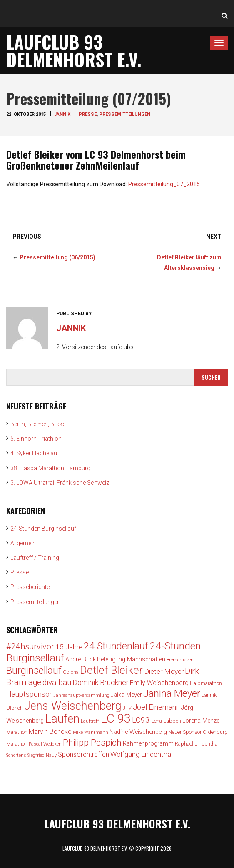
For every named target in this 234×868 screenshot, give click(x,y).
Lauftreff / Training (35, 558)
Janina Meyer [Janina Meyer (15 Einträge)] (172, 693)
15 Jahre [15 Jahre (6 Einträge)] (69, 647)
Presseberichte (30, 587)
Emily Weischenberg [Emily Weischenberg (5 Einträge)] (159, 683)
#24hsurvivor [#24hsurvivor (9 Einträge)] (30, 647)
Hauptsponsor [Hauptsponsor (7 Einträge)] (29, 694)
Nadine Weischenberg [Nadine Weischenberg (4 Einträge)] (138, 732)
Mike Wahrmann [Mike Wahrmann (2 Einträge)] (91, 732)
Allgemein (23, 543)
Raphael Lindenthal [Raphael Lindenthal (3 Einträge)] (197, 744)
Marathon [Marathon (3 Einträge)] (17, 732)
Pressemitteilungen (125, 114)
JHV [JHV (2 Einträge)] (127, 708)
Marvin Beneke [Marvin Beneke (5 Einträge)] (50, 732)
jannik (62, 114)
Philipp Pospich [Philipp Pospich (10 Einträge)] (92, 743)
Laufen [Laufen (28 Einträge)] (62, 719)
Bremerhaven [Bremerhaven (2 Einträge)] (180, 660)
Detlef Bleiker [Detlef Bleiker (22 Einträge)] (111, 670)
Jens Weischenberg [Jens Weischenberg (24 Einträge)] (73, 706)
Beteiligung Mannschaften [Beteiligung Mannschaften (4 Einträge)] (131, 660)
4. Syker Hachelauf (35, 453)
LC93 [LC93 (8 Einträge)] (141, 720)
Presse (88, 114)
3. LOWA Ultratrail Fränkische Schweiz (60, 483)
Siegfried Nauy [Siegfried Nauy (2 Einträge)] (42, 755)
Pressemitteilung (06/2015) (57, 257)
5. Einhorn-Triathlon (36, 439)
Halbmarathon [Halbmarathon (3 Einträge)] (206, 683)
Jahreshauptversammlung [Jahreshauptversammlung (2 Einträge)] (81, 695)
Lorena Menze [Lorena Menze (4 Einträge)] (201, 721)
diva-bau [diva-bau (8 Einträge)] (57, 682)
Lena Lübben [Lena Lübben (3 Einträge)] (166, 721)
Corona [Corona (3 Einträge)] (71, 672)
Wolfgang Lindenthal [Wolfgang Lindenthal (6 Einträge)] (141, 754)
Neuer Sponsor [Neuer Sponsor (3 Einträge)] (185, 732)
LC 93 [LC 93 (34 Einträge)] (116, 718)
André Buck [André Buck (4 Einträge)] (81, 660)
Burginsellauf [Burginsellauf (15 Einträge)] (34, 671)
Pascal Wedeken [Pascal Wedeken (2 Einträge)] (45, 744)
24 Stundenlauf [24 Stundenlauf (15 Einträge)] (116, 646)
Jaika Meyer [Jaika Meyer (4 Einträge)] (126, 695)
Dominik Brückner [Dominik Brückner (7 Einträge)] (101, 682)
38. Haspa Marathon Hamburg (50, 468)
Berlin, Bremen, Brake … (40, 424)
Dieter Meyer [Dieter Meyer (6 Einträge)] (164, 671)
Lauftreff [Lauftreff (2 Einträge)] (90, 721)
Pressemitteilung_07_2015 (164, 184)
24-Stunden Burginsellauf (43, 529)
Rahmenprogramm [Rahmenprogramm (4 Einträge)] (148, 744)
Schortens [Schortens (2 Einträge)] (16, 755)
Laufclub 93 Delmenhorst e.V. (74, 50)
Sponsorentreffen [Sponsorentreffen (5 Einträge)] (83, 755)
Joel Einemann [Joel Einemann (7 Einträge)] (156, 707)
